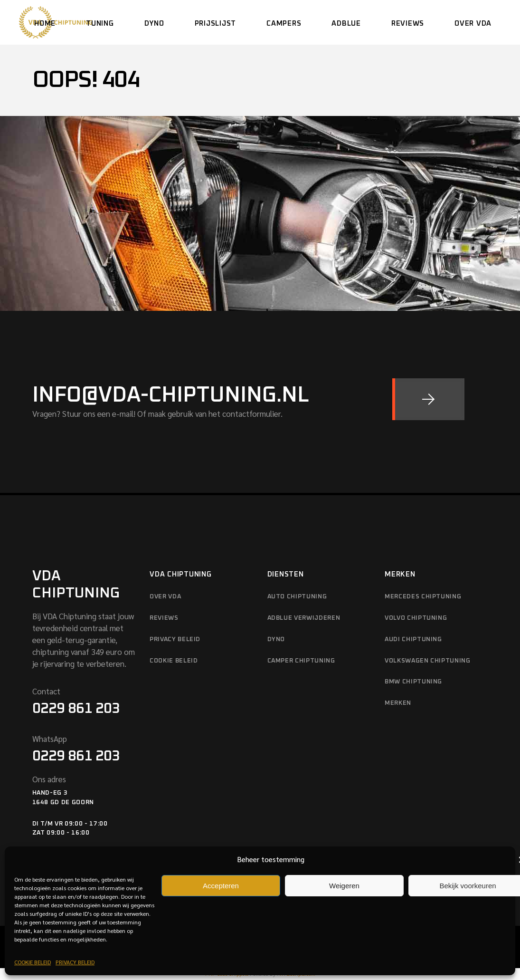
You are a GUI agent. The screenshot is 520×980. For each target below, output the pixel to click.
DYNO (276, 639)
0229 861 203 (76, 709)
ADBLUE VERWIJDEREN (304, 618)
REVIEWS (164, 618)
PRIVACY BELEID (75, 962)
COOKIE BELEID (33, 962)
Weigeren (344, 886)
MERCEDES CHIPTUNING (423, 597)
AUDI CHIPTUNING (413, 639)
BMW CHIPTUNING (413, 682)
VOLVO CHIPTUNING (416, 618)
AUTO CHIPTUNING (297, 597)
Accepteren (221, 886)
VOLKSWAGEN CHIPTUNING (428, 661)
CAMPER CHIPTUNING (301, 661)
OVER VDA (165, 597)
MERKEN (398, 703)
